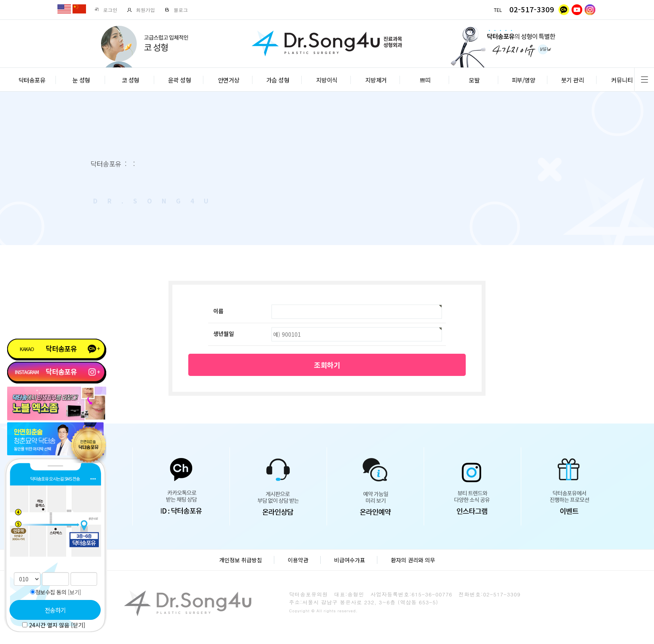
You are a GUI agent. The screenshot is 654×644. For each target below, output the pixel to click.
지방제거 (376, 80)
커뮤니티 (622, 80)
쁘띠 (425, 80)
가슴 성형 (278, 80)
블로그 (176, 10)
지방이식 (327, 80)
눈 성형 (81, 80)
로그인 (106, 10)
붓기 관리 (573, 80)
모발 (474, 80)
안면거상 (229, 80)
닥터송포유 (32, 80)
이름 (218, 311)
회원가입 (141, 10)
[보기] (75, 592)
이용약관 (298, 560)
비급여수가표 (350, 560)
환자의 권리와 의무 (413, 560)
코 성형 (130, 80)
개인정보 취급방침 (241, 560)
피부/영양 (524, 80)
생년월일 (224, 333)
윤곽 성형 (180, 80)
